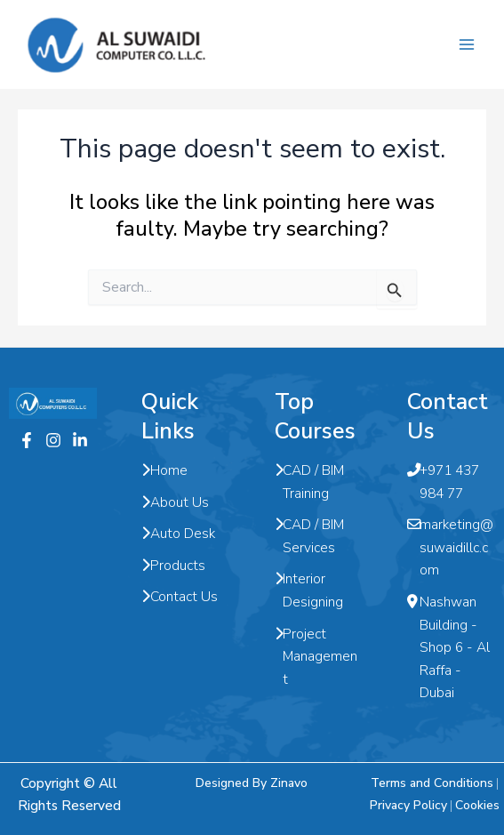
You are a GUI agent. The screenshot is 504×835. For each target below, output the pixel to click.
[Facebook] (27, 440)
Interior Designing (309, 590)
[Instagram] (53, 440)
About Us (175, 502)
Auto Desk (178, 534)
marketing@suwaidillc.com (450, 547)
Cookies (477, 805)
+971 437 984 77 (443, 482)
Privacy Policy (408, 805)
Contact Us (180, 597)
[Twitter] (80, 440)
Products (173, 566)
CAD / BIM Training (310, 482)
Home (164, 470)
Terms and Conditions (432, 783)
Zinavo (289, 783)
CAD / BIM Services (310, 536)
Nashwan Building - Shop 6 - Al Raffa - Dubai (448, 647)
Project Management (316, 657)
